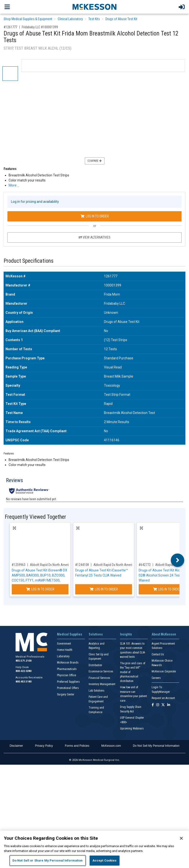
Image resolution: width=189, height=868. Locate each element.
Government (64, 644)
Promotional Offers (68, 688)
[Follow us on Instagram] (158, 705)
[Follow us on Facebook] (153, 705)
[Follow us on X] (163, 705)
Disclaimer (16, 746)
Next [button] (178, 560)
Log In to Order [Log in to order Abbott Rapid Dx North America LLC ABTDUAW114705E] (40, 589)
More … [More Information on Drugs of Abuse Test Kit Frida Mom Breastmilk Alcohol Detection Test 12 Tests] (14, 185)
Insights (126, 634)
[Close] (181, 838)
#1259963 (19, 565)
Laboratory (63, 656)
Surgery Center (66, 694)
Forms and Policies (77, 746)
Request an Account (163, 698)
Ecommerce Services (101, 671)
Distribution (95, 665)
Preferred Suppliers (68, 682)
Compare (95, 161)
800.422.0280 (23, 671)
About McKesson (164, 634)
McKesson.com (111, 746)
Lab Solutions (97, 691)
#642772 (145, 565)
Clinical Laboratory (70, 19)
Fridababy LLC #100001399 (40, 27)
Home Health (65, 650)
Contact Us (158, 654)
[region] (94, 849)
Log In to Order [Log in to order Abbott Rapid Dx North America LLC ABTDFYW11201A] (104, 589)
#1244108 (82, 565)
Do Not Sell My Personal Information (156, 746)
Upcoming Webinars (132, 728)
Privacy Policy (44, 746)
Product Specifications (29, 261)
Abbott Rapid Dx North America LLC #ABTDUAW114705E (68, 565)
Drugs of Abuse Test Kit (121, 19)
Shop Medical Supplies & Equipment (28, 19)
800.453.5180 (23, 682)
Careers (156, 678)
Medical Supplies (70, 634)
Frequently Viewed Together (35, 517)
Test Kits (94, 19)
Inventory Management (102, 684)
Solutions (96, 634)
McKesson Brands (68, 663)
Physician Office (66, 675)
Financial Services (99, 678)
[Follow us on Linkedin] (169, 705)
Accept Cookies (105, 860)
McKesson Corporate (164, 671)
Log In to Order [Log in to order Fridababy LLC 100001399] (95, 216)
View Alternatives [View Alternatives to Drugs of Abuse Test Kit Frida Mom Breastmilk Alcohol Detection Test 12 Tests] (94, 237)
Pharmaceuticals (67, 669)
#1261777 (10, 27)
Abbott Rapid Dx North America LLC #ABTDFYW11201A (130, 565)
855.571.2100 (23, 661)
